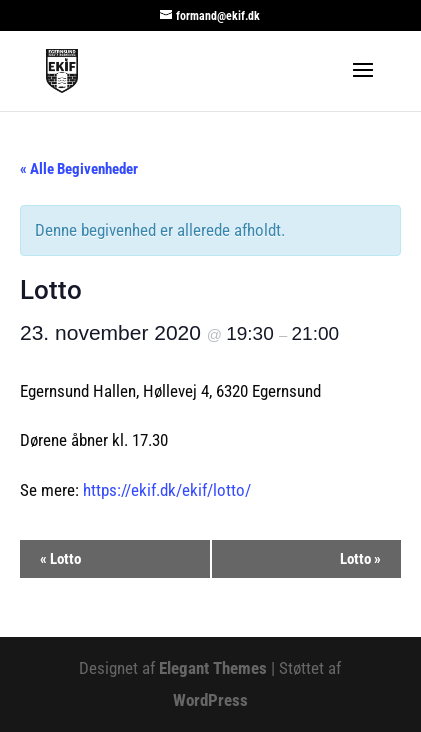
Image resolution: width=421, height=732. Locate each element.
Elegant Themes (213, 668)
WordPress (210, 700)
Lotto (60, 559)
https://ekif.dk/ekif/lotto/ (167, 490)
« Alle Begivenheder (79, 169)
